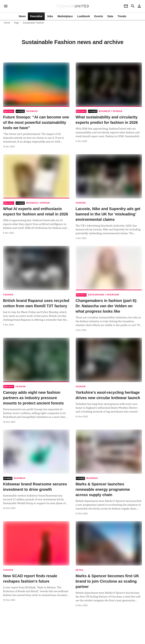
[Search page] (133, 6)
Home (7, 23)
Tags (16, 23)
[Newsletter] (126, 6)
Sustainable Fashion (33, 23)
